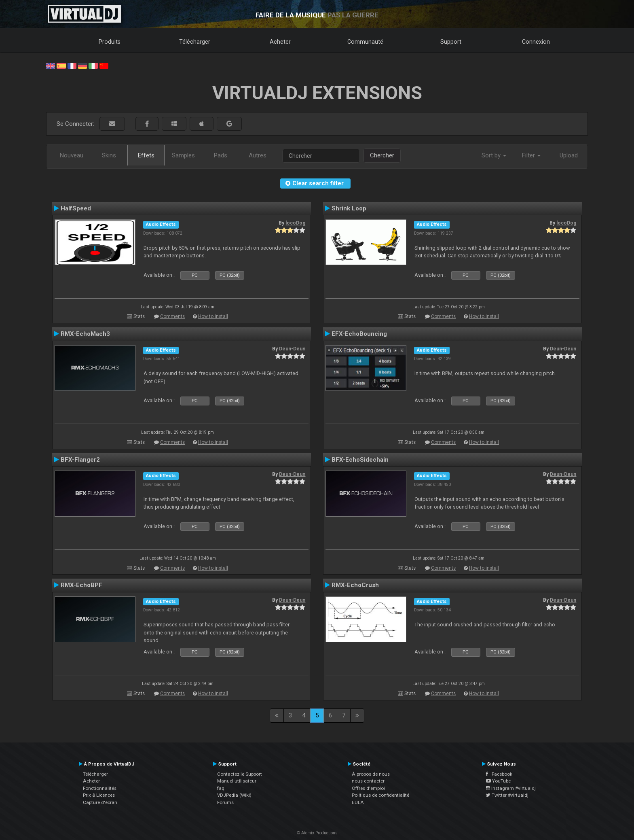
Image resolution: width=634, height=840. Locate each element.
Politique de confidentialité (380, 795)
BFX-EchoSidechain (360, 460)
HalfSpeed (76, 208)
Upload (569, 155)
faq (221, 788)
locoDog (295, 223)
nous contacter (368, 781)
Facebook (499, 774)
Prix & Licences (99, 795)
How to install (213, 316)
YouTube (498, 781)
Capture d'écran (100, 802)
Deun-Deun (292, 349)
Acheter (280, 42)
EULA (358, 802)
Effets (146, 155)
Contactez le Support (240, 774)
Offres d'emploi (368, 788)
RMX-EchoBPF (81, 585)
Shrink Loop (349, 208)
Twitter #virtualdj (507, 795)
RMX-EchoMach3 (85, 334)
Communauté (365, 42)
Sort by (494, 155)
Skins (109, 155)
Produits (110, 42)
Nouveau (72, 155)
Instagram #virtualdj (511, 788)
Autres (258, 155)
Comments (172, 316)
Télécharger (195, 42)
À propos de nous (371, 774)
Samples (183, 155)
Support (451, 42)
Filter (531, 155)
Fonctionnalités (100, 788)
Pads (221, 155)
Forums (225, 802)
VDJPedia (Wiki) (234, 795)
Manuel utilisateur (237, 781)
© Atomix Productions (317, 833)
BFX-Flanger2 (80, 460)
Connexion (536, 42)
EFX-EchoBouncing (359, 334)
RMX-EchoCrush (355, 585)
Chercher (382, 155)
